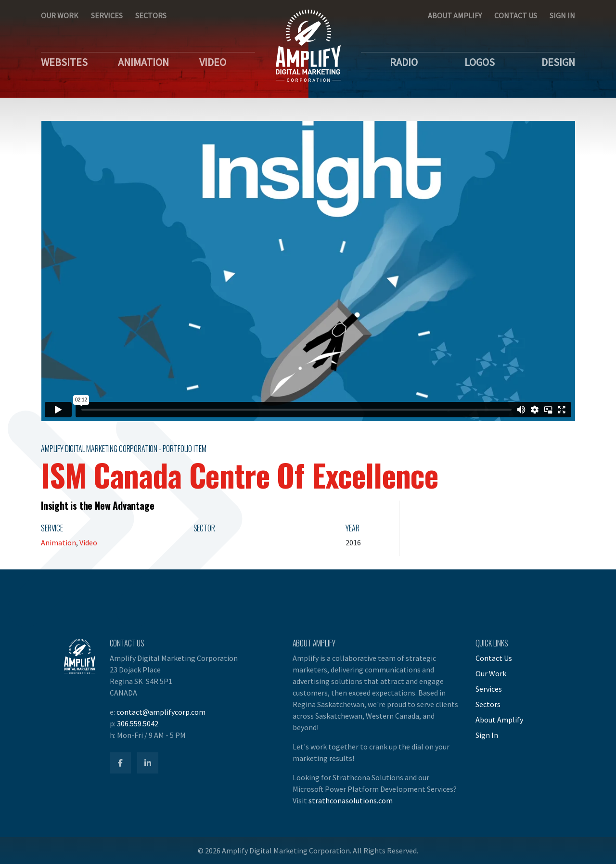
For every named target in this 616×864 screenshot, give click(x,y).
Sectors (151, 15)
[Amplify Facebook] (120, 763)
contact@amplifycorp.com (161, 712)
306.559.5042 (138, 723)
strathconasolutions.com (351, 800)
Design (558, 62)
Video (213, 62)
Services (107, 15)
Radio (404, 62)
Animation (143, 62)
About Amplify (455, 15)
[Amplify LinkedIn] (148, 763)
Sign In (562, 15)
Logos (480, 62)
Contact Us (516, 15)
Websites (64, 62)
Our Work (60, 15)
